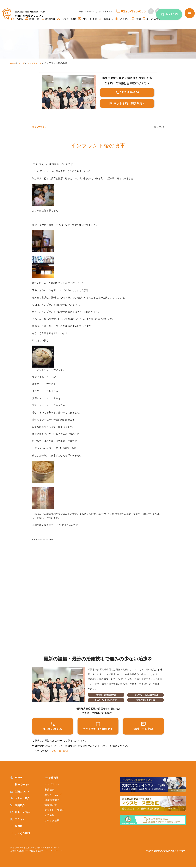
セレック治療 (52, 821)
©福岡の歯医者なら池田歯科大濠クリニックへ (166, 851)
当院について (20, 792)
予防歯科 (49, 816)
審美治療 (49, 790)
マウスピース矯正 (54, 811)
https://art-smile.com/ (43, 540)
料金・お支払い (21, 813)
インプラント (52, 785)
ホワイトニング (53, 795)
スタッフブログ (41, 128)
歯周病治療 (51, 806)
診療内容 (48, 19)
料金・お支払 (88, 19)
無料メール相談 (143, 726)
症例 (136, 19)
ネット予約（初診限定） (127, 104)
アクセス (122, 19)
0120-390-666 (133, 11)
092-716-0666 (60, 751)
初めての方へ (20, 785)
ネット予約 (172, 14)
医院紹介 (106, 19)
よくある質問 (152, 19)
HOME (16, 778)
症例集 (16, 827)
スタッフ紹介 (67, 19)
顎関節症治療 (52, 800)
